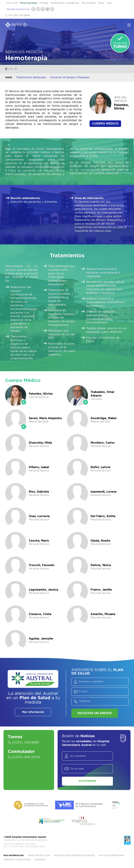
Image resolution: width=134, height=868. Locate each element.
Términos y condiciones (17, 860)
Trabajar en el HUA (39, 855)
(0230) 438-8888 (23, 743)
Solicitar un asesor (95, 713)
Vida (109, 3)
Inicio (9, 77)
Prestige (44, 3)
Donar (101, 3)
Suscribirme (87, 781)
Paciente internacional (18, 9)
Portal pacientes (29, 3)
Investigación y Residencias (65, 3)
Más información (33, 712)
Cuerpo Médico (105, 124)
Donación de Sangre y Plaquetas (70, 77)
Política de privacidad (111, 855)
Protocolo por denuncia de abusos (74, 855)
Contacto (40, 860)
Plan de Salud (89, 3)
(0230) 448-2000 (24, 757)
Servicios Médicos (24, 52)
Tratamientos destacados (31, 77)
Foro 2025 (12, 3)
